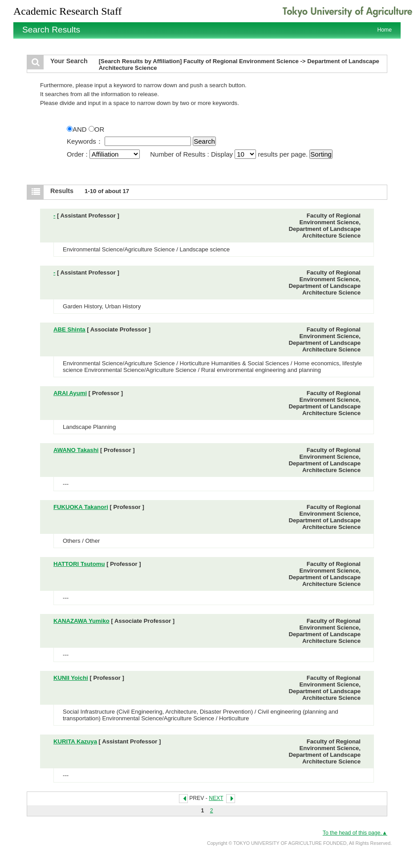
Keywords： (85, 141)
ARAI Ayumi (70, 393)
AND (78, 129)
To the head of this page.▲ (355, 833)
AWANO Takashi (76, 450)
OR (97, 129)
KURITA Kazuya (75, 741)
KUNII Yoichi (71, 678)
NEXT (216, 798)
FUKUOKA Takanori (81, 507)
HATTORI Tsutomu (79, 564)
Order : (104, 154)
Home (385, 30)
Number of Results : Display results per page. (230, 154)
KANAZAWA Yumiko (81, 621)
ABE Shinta (69, 329)
